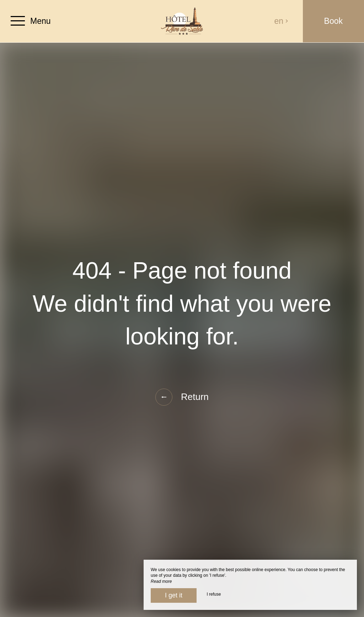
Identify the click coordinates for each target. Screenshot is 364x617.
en (282, 21)
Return (182, 397)
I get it (174, 595)
